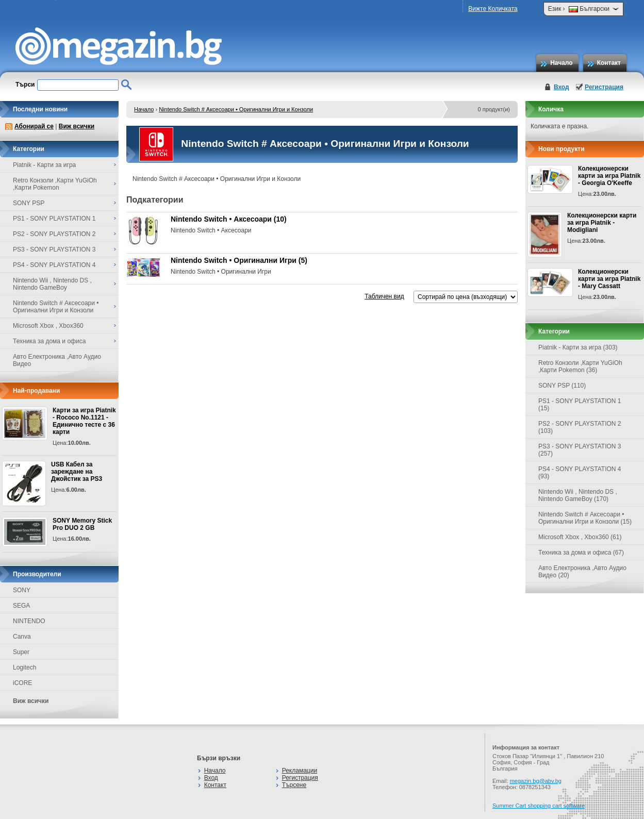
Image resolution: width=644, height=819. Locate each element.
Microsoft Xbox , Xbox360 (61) (580, 537)
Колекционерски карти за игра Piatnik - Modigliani (602, 223)
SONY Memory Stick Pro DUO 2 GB (82, 524)
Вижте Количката (493, 9)
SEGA (21, 606)
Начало (561, 63)
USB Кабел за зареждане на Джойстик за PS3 (77, 472)
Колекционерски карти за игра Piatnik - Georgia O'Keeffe (609, 176)
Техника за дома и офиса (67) (581, 553)
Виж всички (77, 126)
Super (21, 652)
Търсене (294, 785)
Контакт (609, 63)
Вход (562, 87)
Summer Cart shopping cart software (539, 806)
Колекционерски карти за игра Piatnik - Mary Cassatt (609, 279)
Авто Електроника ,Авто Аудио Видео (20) (582, 572)
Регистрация (604, 87)
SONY (22, 590)
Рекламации (300, 771)
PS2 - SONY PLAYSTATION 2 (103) (580, 427)
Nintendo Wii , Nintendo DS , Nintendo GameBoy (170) (578, 495)
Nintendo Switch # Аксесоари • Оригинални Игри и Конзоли (236, 109)
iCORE (22, 683)
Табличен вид (384, 296)
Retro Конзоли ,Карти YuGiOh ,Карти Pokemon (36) (580, 366)
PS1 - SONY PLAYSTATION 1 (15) (580, 405)
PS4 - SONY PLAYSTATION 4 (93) (580, 473)
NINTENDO (29, 621)
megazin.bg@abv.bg (536, 781)
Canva (22, 637)
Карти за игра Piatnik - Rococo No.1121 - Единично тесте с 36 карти (84, 421)
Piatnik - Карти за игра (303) (578, 347)
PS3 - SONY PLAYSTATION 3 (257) (580, 450)
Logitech (24, 667)
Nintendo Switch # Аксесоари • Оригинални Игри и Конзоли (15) (585, 518)
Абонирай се (34, 126)
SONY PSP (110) (562, 386)
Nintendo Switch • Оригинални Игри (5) (239, 260)
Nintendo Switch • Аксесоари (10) (229, 219)
